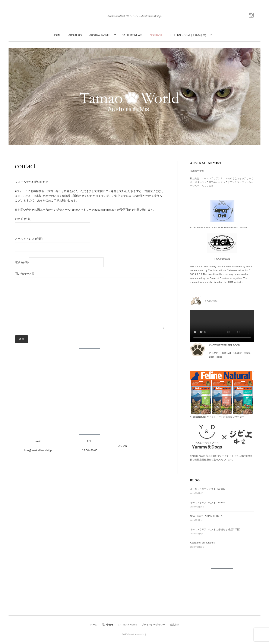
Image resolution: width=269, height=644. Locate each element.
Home (57, 35)
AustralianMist (101, 35)
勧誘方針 (174, 625)
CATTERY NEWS (132, 35)
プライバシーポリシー (153, 625)
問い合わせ (107, 625)
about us (75, 35)
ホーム (94, 625)
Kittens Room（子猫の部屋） (189, 35)
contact (156, 35)
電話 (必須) (59, 262)
